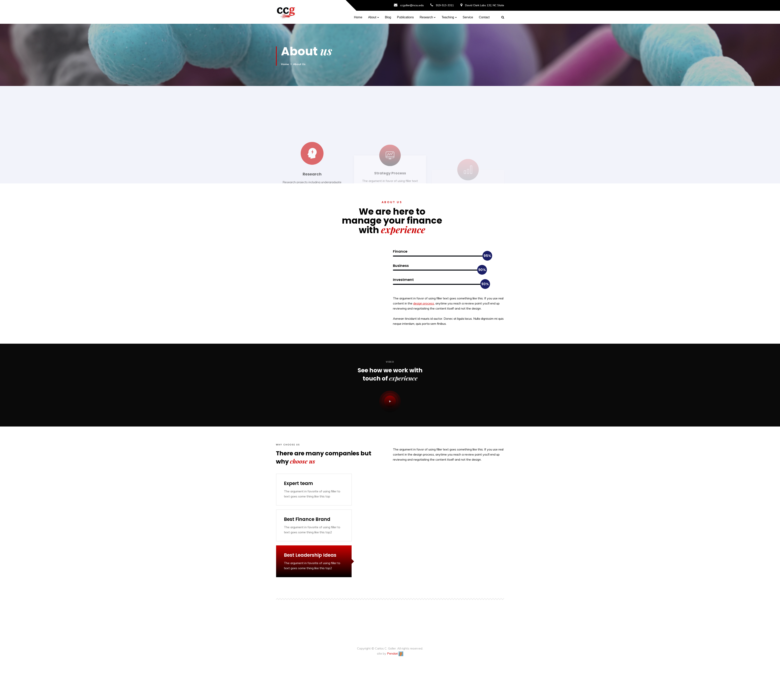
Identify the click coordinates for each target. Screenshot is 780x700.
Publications (405, 17)
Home (358, 17)
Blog (388, 17)
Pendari (395, 653)
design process (424, 303)
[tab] (314, 490)
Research (426, 17)
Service (468, 17)
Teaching (448, 17)
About (372, 17)
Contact (484, 17)
